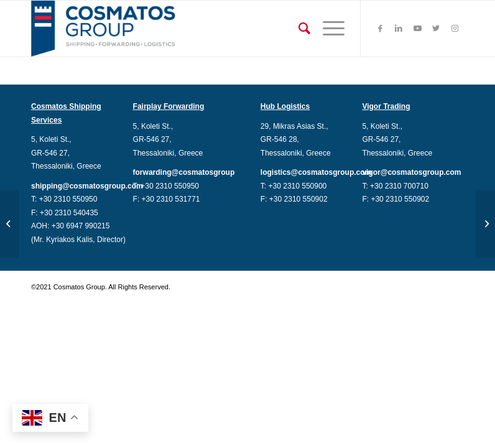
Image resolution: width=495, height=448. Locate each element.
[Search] (298, 29)
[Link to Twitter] (436, 29)
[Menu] (327, 29)
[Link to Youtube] (417, 29)
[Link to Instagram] (455, 29)
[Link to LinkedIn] (399, 29)
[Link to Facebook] (380, 29)
